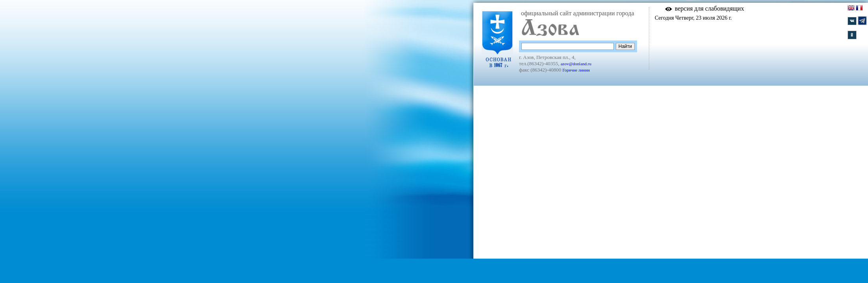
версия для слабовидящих (709, 8)
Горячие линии (576, 70)
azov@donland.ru (576, 64)
